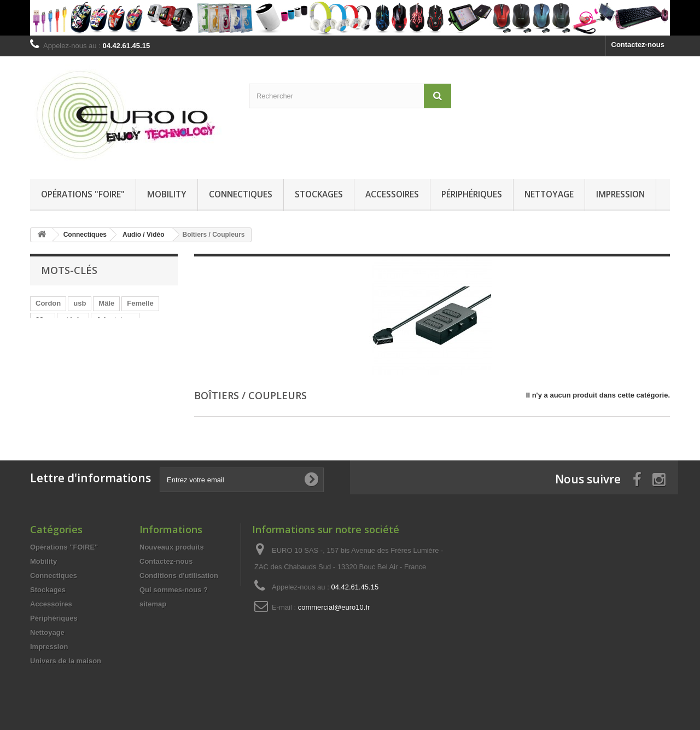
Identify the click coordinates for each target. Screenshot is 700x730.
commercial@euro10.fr (334, 607)
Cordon (48, 303)
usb (80, 303)
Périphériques (472, 194)
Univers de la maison (66, 661)
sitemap (153, 604)
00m (43, 320)
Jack (97, 336)
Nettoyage (549, 194)
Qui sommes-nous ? (174, 590)
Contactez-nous (638, 45)
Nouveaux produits (172, 547)
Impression (620, 194)
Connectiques (241, 194)
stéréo (73, 320)
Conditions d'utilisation (179, 576)
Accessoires (392, 194)
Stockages (319, 194)
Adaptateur (115, 320)
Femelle (140, 303)
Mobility (167, 194)
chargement (56, 336)
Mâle (106, 303)
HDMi (126, 336)
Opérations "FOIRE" (83, 194)
